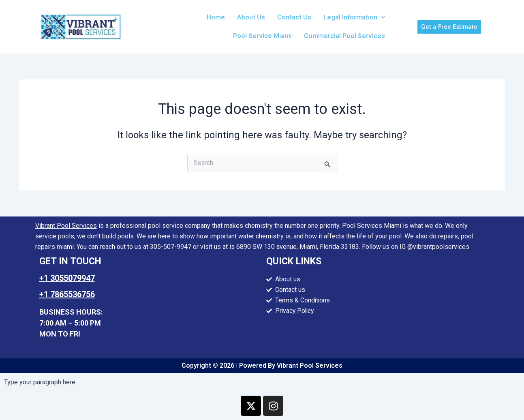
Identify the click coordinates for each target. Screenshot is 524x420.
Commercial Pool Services (344, 36)
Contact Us (294, 17)
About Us (251, 17)
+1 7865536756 (67, 294)
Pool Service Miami (262, 36)
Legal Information (354, 17)
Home (216, 17)
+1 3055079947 (67, 278)
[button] (354, 17)
